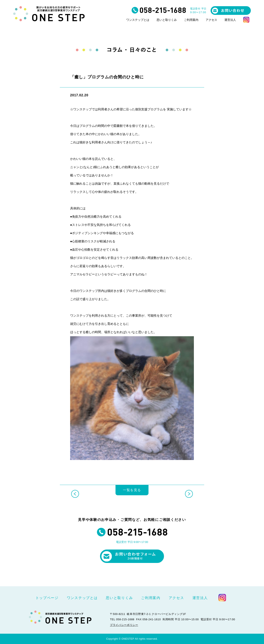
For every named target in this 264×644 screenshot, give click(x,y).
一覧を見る (132, 493)
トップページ (47, 598)
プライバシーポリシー (124, 625)
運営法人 (230, 20)
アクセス (211, 20)
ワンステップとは (138, 20)
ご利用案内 (191, 20)
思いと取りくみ (167, 20)
